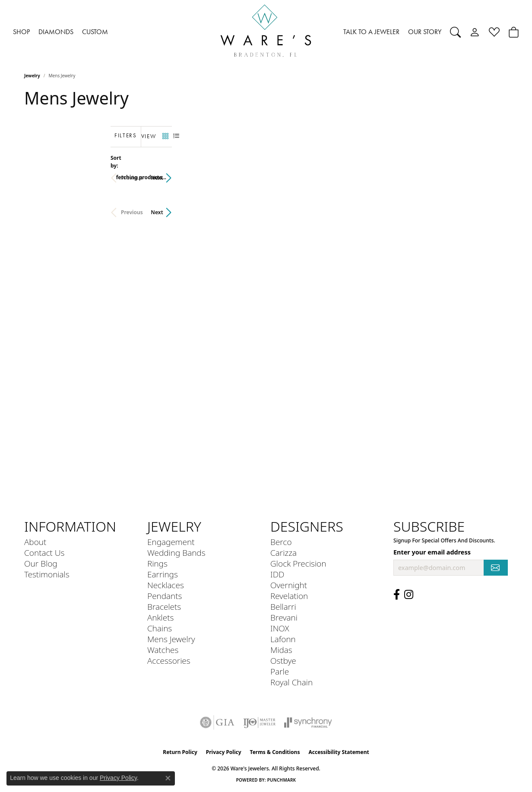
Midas (281, 650)
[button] (455, 32)
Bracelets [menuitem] (164, 607)
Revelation (289, 596)
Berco (281, 542)
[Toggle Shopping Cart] (514, 32)
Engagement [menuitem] (171, 542)
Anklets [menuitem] (160, 617)
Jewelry (32, 76)
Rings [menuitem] (157, 563)
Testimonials (47, 574)
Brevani (284, 617)
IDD (277, 574)
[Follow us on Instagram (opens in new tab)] (409, 595)
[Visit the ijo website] (259, 722)
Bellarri (283, 607)
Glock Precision (298, 563)
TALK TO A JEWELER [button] (371, 32)
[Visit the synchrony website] (308, 722)
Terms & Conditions (275, 752)
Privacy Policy (224, 752)
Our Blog (41, 563)
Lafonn (283, 639)
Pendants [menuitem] (165, 596)
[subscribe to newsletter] (496, 568)
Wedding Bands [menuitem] (176, 553)
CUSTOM (95, 32)
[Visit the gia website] (217, 722)
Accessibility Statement (339, 752)
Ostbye (283, 661)
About (35, 542)
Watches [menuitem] (163, 650)
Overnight (289, 585)
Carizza (283, 553)
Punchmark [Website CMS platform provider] (282, 780)
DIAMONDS (56, 32)
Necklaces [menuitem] (166, 585)
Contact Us (44, 553)
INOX (280, 628)
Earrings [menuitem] (163, 574)
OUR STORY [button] (425, 32)
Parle (280, 671)
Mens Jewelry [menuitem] (171, 639)
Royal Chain (291, 682)
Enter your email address (432, 552)
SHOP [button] (21, 32)
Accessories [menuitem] (169, 661)
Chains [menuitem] (160, 628)
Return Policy (180, 752)
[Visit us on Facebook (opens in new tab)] (397, 595)
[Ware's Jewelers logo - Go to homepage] (266, 32)
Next (493, 173)
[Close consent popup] (168, 778)
